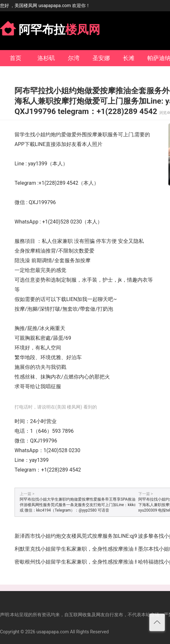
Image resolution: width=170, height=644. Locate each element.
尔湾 (74, 58)
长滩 (129, 58)
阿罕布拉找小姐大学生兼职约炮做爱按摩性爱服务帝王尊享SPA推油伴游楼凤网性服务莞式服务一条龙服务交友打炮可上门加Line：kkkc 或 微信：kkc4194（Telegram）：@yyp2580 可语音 (78, 505)
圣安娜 (101, 58)
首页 (16, 58)
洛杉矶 (46, 58)
